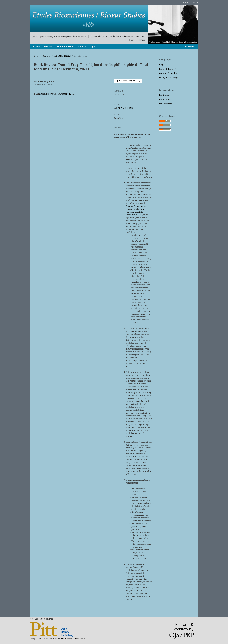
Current (36, 46)
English (163, 65)
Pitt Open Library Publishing (71, 639)
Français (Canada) (168, 73)
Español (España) (168, 69)
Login (93, 46)
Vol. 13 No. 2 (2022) (62, 56)
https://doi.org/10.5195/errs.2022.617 (57, 94)
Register (186, 2)
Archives (48, 46)
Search (190, 46)
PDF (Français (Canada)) (129, 81)
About (81, 46)
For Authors (164, 99)
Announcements (65, 46)
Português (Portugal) (169, 78)
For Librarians (165, 104)
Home (37, 56)
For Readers (164, 95)
